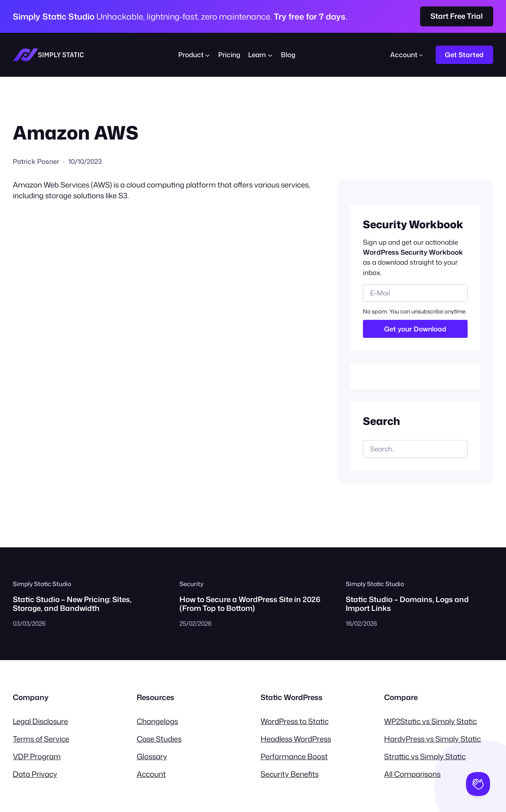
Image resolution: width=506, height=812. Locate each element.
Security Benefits (290, 774)
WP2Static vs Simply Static (430, 721)
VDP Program (37, 756)
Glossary (152, 756)
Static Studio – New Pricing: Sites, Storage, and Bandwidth (72, 604)
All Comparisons (412, 774)
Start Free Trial (457, 16)
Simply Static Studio (42, 584)
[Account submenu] (421, 55)
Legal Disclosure (40, 721)
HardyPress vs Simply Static (432, 739)
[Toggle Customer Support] (478, 784)
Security (191, 584)
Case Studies (159, 739)
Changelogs (157, 721)
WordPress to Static (295, 721)
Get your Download (415, 329)
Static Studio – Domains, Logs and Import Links (407, 604)
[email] (415, 293)
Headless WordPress (296, 739)
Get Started (464, 55)
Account (151, 774)
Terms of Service (41, 739)
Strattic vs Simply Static (425, 756)
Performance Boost (294, 756)
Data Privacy (35, 774)
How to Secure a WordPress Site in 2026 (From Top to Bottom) (250, 604)
